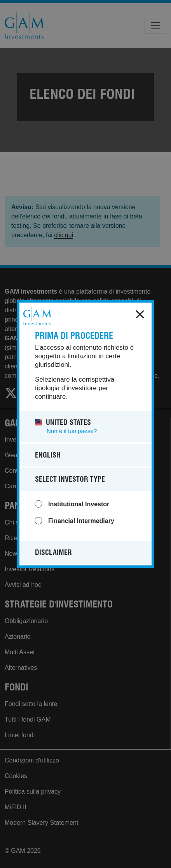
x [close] (140, 314)
